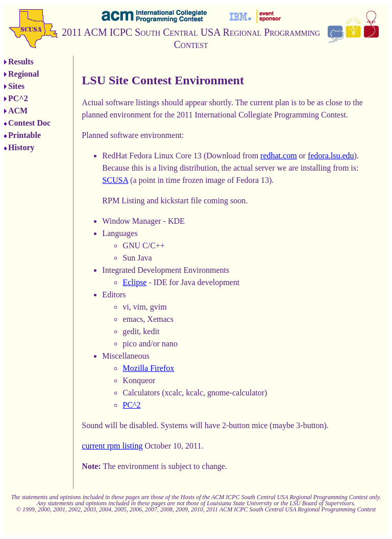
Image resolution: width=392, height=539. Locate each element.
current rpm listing (112, 446)
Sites (16, 86)
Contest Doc (29, 123)
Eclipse (134, 282)
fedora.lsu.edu (331, 156)
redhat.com (279, 156)
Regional (23, 74)
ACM (18, 111)
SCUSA (115, 180)
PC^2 (18, 98)
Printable (24, 135)
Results (21, 62)
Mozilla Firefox (148, 368)
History (21, 147)
